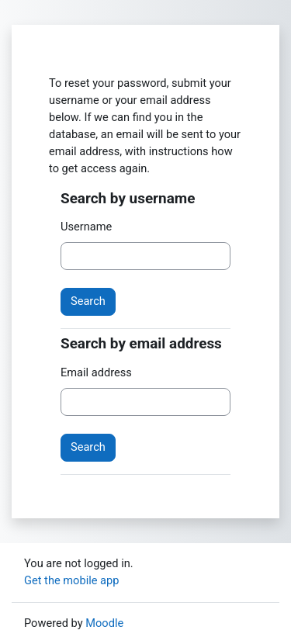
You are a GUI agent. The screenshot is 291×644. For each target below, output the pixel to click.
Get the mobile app (71, 580)
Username (86, 227)
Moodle (104, 623)
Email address (96, 372)
